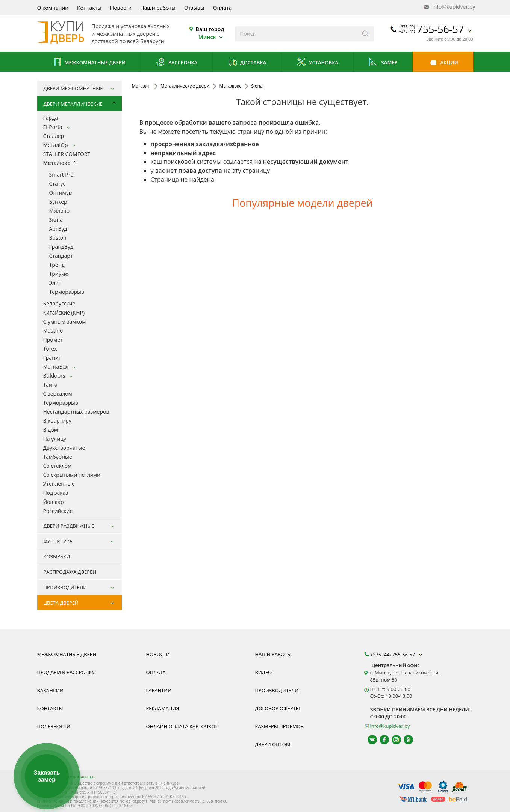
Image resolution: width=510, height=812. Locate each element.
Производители (277, 690)
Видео (264, 672)
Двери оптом (273, 744)
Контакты (89, 8)
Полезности (54, 726)
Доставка (247, 63)
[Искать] (365, 34)
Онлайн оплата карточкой (183, 726)
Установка (317, 63)
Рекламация (163, 708)
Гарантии (159, 690)
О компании (53, 8)
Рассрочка (176, 63)
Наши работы (158, 8)
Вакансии (50, 690)
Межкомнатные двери (89, 63)
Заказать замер (47, 776)
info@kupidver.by (449, 7)
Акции (443, 63)
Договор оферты (278, 708)
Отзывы (194, 8)
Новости (121, 8)
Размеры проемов (280, 726)
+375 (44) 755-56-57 (397, 655)
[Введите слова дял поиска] (296, 34)
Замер (383, 63)
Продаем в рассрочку (66, 672)
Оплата (222, 8)
